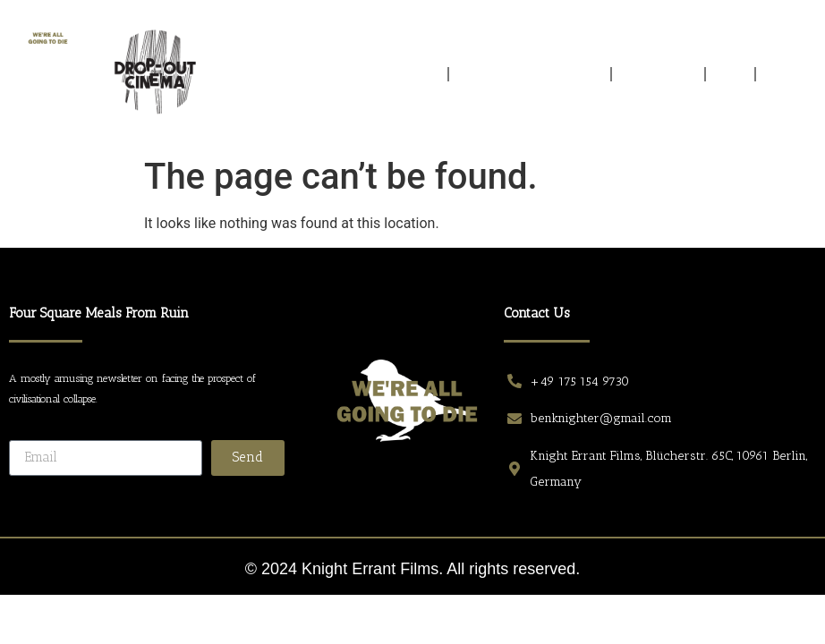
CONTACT (789, 74)
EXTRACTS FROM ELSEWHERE (530, 74)
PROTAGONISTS (659, 74)
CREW (731, 74)
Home (424, 74)
